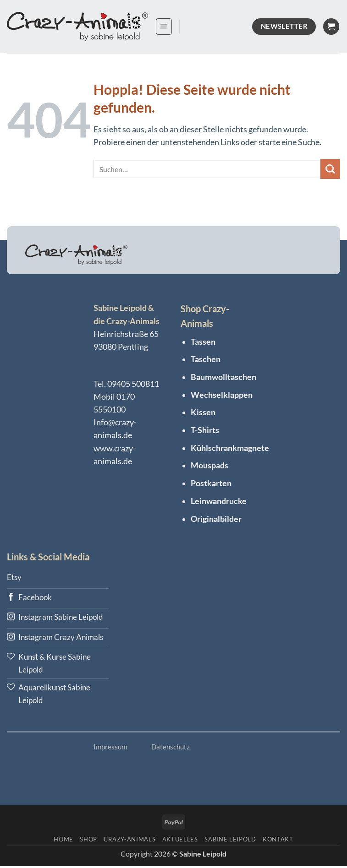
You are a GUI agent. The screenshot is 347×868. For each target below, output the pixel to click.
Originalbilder (216, 519)
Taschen (206, 359)
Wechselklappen (222, 395)
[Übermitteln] (330, 169)
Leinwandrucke (219, 501)
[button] (164, 26)
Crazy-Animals (129, 841)
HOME (63, 841)
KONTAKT (278, 841)
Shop (88, 841)
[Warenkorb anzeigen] (331, 27)
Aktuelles (180, 841)
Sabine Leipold (230, 841)
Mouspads (209, 465)
